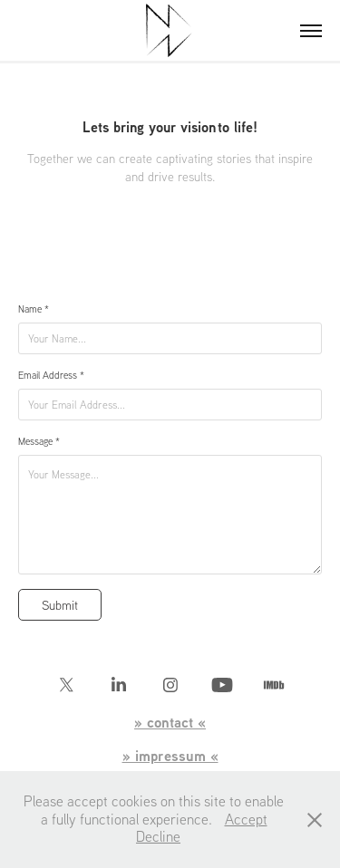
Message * (39, 441)
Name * (34, 309)
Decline (158, 836)
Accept (246, 819)
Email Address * (51, 375)
